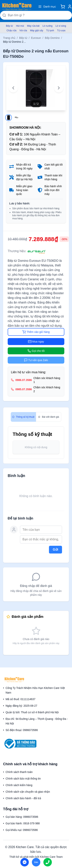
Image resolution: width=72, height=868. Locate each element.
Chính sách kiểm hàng (19, 785)
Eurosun (36, 38)
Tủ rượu (61, 31)
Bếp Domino (52, 38)
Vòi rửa (23, 31)
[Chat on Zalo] (36, 862)
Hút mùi (20, 26)
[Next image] (59, 88)
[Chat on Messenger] (25, 862)
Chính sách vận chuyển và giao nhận (28, 792)
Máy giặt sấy (37, 31)
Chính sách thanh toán (19, 772)
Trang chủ (9, 38)
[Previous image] (13, 88)
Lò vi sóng (61, 26)
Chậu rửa (11, 31)
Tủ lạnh (50, 31)
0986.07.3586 (24, 380)
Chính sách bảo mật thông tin (23, 779)
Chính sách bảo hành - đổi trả (23, 798)
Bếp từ (9, 26)
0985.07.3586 (24, 389)
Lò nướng (48, 26)
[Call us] (48, 862)
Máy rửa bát (33, 26)
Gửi (55, 550)
